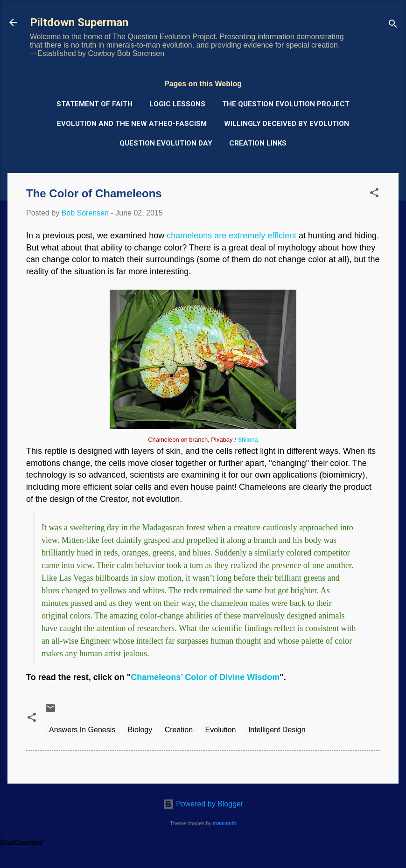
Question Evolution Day (166, 143)
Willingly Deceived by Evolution (287, 124)
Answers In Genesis (82, 730)
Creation (179, 730)
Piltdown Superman (79, 22)
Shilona (248, 440)
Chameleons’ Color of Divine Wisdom (205, 677)
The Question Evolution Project (286, 104)
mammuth (224, 823)
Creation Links (258, 143)
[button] (374, 194)
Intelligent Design (277, 730)
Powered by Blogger (203, 804)
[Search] (393, 25)
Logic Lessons (177, 104)
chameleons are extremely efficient (231, 236)
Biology (140, 730)
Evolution (221, 730)
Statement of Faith (94, 104)
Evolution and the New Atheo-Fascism (132, 124)
